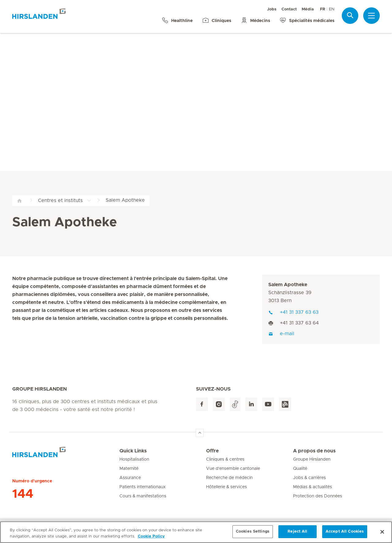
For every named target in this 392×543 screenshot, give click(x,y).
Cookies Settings (253, 536)
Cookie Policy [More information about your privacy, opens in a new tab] (151, 540)
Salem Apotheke (288, 285)
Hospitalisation (134, 459)
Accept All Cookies (345, 536)
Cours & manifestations (143, 496)
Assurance (130, 478)
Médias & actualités (313, 487)
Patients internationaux (143, 487)
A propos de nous (314, 451)
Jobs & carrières (309, 478)
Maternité (129, 469)
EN (332, 9)
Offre (212, 451)
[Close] (382, 536)
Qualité (300, 469)
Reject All (297, 536)
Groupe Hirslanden (312, 459)
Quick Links (133, 451)
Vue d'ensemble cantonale (233, 469)
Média (308, 9)
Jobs (272, 9)
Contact (289, 9)
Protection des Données (318, 496)
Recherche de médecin (229, 478)
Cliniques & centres (225, 459)
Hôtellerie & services (226, 487)
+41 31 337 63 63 (293, 312)
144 (23, 494)
